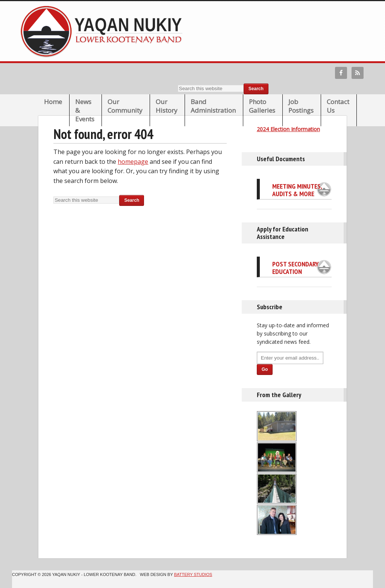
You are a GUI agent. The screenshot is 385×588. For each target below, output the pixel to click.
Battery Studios (193, 574)
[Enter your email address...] (290, 358)
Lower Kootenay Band (104, 31)
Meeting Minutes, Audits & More (297, 190)
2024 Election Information (288, 129)
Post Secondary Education (296, 268)
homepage (133, 162)
